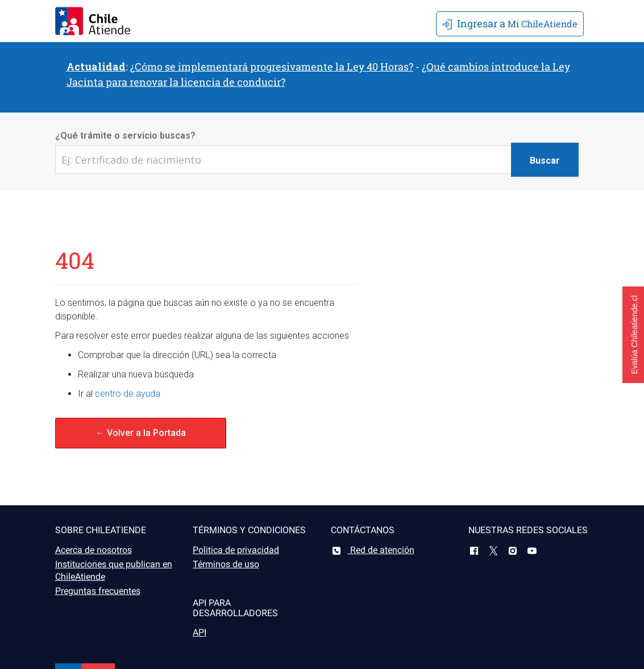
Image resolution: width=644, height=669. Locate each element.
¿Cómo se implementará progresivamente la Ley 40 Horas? (272, 67)
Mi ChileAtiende (510, 23)
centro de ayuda (128, 394)
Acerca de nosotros (94, 550)
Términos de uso (226, 564)
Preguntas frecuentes (98, 591)
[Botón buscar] (545, 160)
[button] (633, 335)
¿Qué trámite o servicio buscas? (125, 136)
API (200, 632)
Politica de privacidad (236, 550)
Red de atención (373, 550)
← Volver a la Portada (141, 433)
